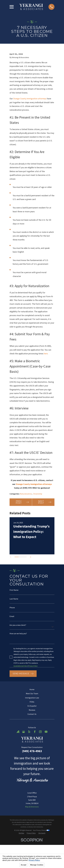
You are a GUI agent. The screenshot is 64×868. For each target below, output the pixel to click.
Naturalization (26, 523)
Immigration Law (32, 727)
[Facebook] (35, 761)
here (46, 383)
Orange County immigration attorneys (30, 128)
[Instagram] (40, 761)
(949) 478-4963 (32, 781)
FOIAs (32, 731)
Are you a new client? (18, 655)
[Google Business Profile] (24, 761)
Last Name (14, 628)
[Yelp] (29, 761)
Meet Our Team (32, 723)
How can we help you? (18, 663)
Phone (12, 637)
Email (12, 646)
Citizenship (38, 523)
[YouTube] (46, 761)
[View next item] (31, 586)
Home (32, 719)
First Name (14, 619)
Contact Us (32, 744)
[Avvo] (18, 761)
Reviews (32, 740)
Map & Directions (32, 836)
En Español (32, 736)
